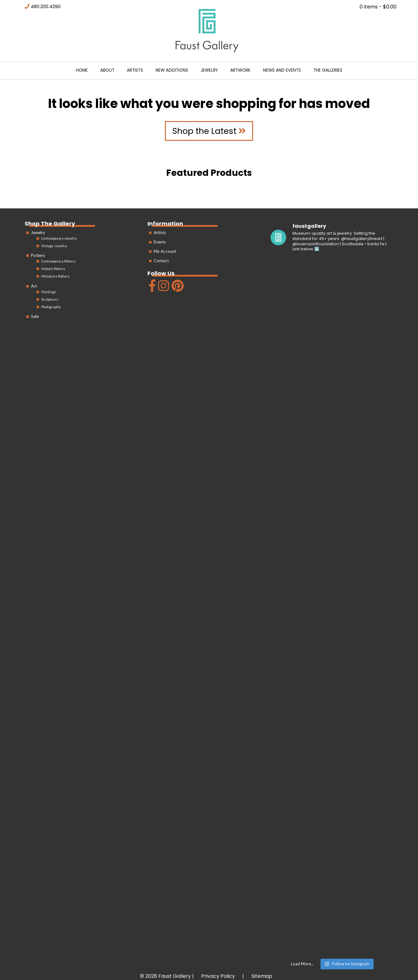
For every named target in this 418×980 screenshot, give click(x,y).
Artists (135, 70)
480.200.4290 (46, 7)
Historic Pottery (53, 269)
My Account (165, 251)
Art (34, 286)
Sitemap (262, 976)
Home (82, 70)
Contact (161, 261)
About (107, 70)
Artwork (240, 70)
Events (160, 242)
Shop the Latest (209, 131)
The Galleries (328, 70)
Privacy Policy (218, 976)
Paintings (49, 292)
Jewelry (209, 70)
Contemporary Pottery (58, 261)
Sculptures (50, 299)
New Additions (172, 70)
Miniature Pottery (55, 276)
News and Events (282, 70)
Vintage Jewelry (54, 246)
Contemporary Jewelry (59, 238)
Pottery (38, 255)
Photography (51, 307)
